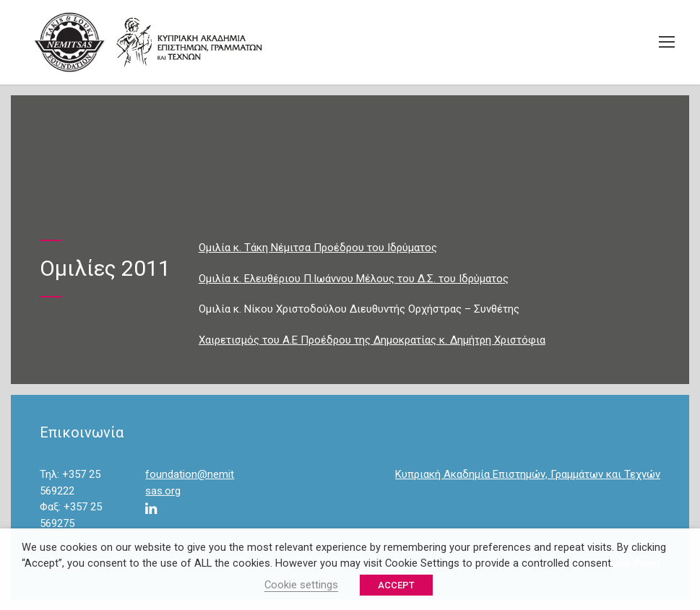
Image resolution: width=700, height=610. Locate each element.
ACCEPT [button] (396, 585)
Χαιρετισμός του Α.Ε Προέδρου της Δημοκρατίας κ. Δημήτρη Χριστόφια (372, 340)
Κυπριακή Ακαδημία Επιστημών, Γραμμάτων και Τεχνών (528, 474)
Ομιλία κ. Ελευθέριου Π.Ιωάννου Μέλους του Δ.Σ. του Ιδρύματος (354, 279)
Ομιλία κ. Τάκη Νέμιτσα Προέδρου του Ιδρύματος (318, 248)
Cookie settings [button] (301, 585)
